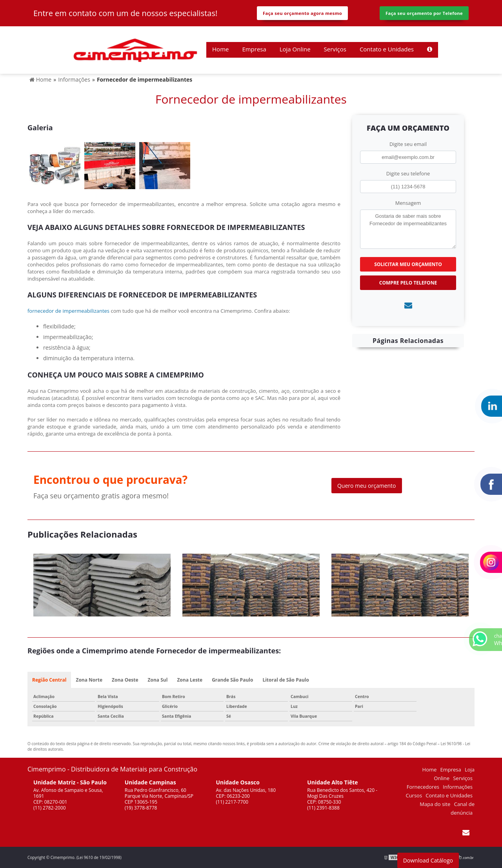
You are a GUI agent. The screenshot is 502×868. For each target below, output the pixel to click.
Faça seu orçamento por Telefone (424, 13)
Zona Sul (158, 680)
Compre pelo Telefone (408, 283)
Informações (458, 787)
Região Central (49, 680)
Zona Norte (89, 680)
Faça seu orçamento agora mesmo (302, 13)
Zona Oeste (125, 680)
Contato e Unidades (387, 49)
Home (220, 49)
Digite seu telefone (408, 173)
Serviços (335, 49)
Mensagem (408, 203)
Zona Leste (190, 680)
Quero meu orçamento (367, 486)
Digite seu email (408, 144)
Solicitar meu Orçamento (408, 264)
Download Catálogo (428, 860)
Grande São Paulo (232, 680)
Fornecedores (423, 787)
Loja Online (295, 49)
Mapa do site (435, 804)
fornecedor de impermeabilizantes (68, 311)
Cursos (414, 795)
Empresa (254, 49)
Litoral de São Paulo (286, 680)
